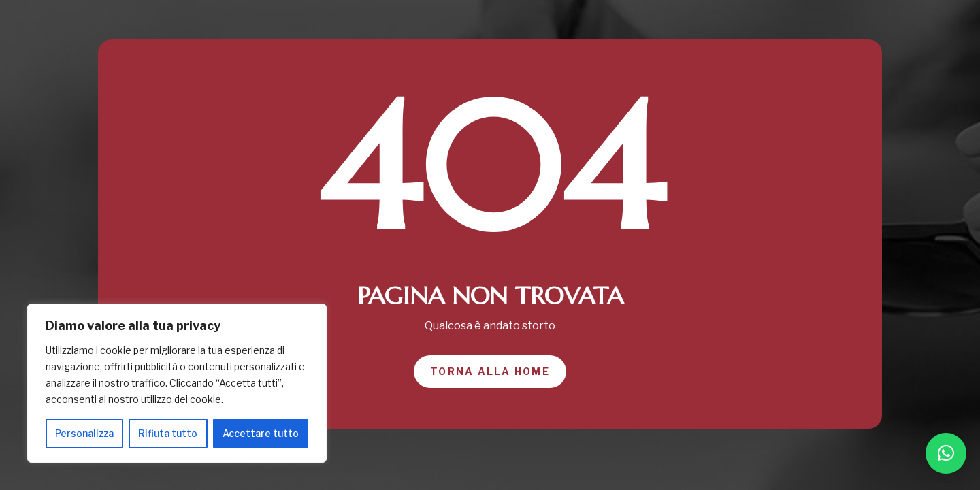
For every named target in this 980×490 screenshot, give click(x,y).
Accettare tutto (261, 433)
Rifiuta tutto (168, 433)
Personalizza (84, 433)
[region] (177, 383)
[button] (946, 453)
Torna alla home (490, 371)
